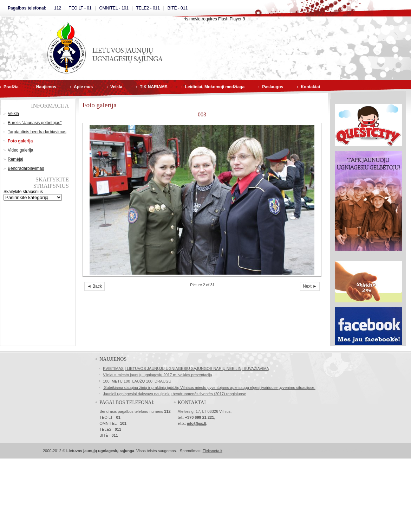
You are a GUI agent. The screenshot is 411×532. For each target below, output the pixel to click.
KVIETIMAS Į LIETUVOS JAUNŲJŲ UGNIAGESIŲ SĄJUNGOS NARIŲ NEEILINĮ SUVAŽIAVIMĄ (186, 368)
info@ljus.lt (197, 423)
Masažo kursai (358, 451)
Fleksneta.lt (213, 451)
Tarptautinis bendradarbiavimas (37, 132)
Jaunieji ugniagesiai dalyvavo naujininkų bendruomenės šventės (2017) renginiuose (174, 394)
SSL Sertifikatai (239, 451)
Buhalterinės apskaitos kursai (319, 451)
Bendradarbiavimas (26, 168)
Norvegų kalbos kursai (274, 451)
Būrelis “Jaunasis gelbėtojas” (35, 123)
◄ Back (94, 286)
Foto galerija (20, 141)
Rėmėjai (15, 159)
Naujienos (46, 87)
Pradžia (11, 87)
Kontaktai (310, 87)
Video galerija (21, 150)
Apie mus (83, 87)
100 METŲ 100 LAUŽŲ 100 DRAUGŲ (137, 381)
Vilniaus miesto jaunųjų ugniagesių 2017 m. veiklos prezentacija (157, 375)
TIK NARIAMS (154, 87)
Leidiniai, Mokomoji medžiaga (215, 87)
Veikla (116, 87)
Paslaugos (273, 87)
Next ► (310, 286)
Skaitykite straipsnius (23, 192)
